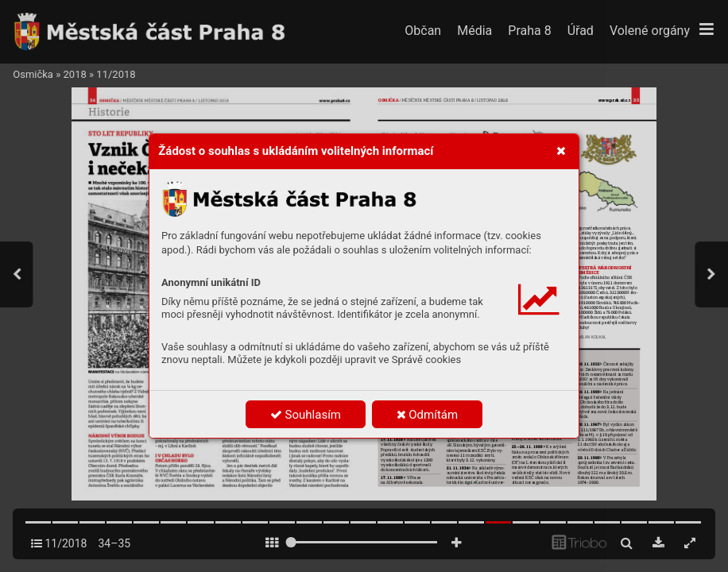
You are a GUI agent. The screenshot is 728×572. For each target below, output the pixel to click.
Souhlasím (306, 415)
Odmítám (428, 415)
